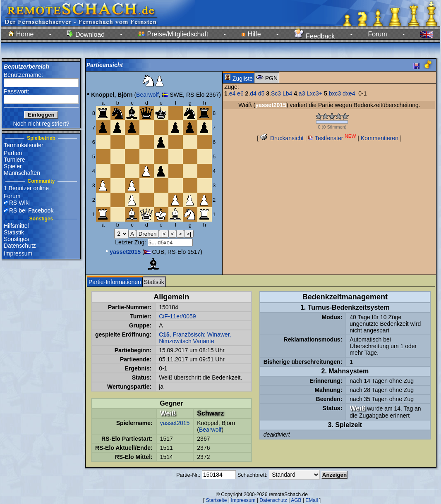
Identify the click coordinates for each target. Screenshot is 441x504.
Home (21, 34)
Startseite (217, 500)
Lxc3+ (314, 93)
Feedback (315, 36)
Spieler (13, 166)
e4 (232, 93)
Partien (13, 153)
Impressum (18, 253)
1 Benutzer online (26, 188)
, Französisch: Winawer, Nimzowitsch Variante (195, 338)
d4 (253, 93)
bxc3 (335, 93)
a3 (302, 93)
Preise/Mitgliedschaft (173, 34)
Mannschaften (22, 173)
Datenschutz (20, 246)
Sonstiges (16, 239)
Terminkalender (24, 145)
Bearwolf (147, 95)
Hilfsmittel (16, 226)
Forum (377, 34)
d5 (261, 93)
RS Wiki (19, 203)
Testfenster (332, 138)
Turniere (14, 160)
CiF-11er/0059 (177, 316)
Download (86, 35)
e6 (240, 93)
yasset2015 (175, 423)
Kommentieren (380, 138)
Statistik (14, 232)
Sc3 (276, 93)
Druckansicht (282, 138)
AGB (296, 500)
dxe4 (349, 93)
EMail (312, 500)
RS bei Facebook (31, 210)
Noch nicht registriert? (41, 124)
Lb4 (287, 93)
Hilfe (251, 34)
